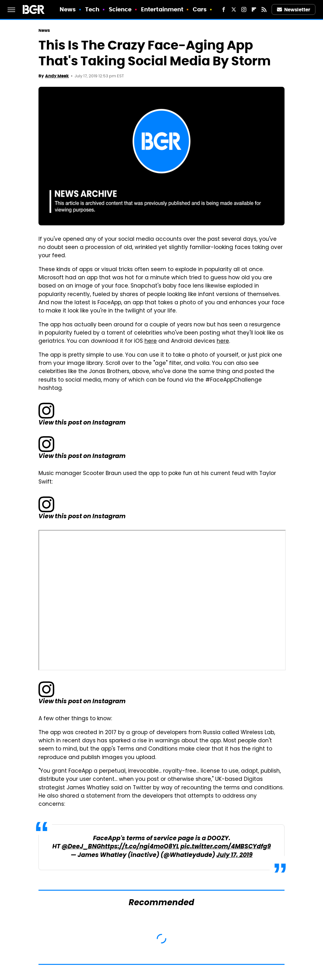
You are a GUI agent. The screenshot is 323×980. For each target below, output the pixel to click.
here (151, 342)
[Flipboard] (254, 9)
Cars (200, 9)
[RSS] (264, 9)
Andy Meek (57, 76)
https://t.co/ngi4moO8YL (140, 847)
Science (120, 9)
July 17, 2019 (235, 855)
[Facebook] (224, 9)
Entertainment (162, 9)
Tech (92, 9)
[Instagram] (244, 9)
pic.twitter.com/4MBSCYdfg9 (226, 847)
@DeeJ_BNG (81, 847)
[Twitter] (234, 9)
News (68, 9)
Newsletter (294, 10)
